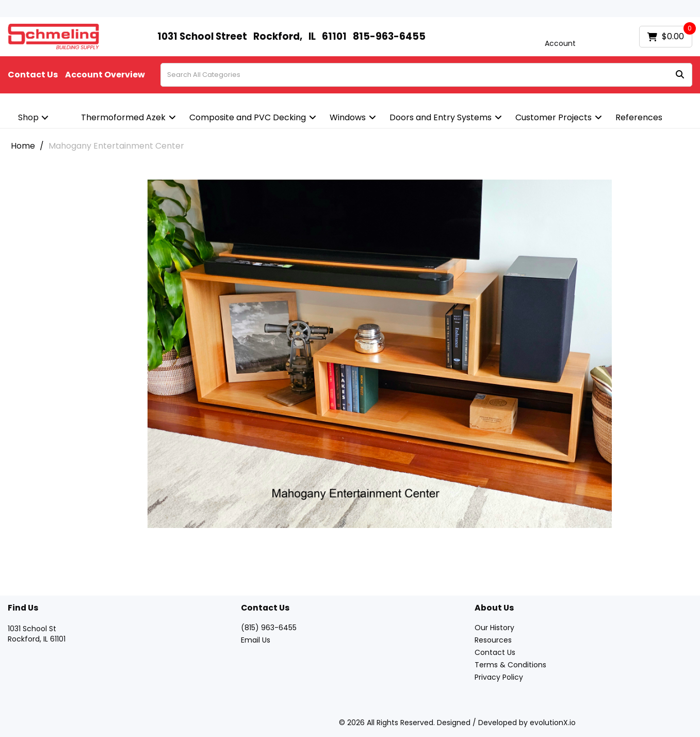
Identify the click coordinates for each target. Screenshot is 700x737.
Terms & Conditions (510, 665)
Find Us (23, 608)
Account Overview (105, 75)
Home (23, 146)
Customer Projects (554, 117)
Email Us (256, 640)
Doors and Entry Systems (441, 117)
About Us (494, 608)
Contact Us (33, 75)
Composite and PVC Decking (248, 117)
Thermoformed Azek (123, 117)
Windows (348, 117)
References (639, 117)
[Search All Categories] (426, 75)
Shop (28, 117)
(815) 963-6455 (269, 628)
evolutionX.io (553, 723)
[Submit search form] (680, 75)
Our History (494, 628)
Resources (493, 640)
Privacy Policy (499, 677)
